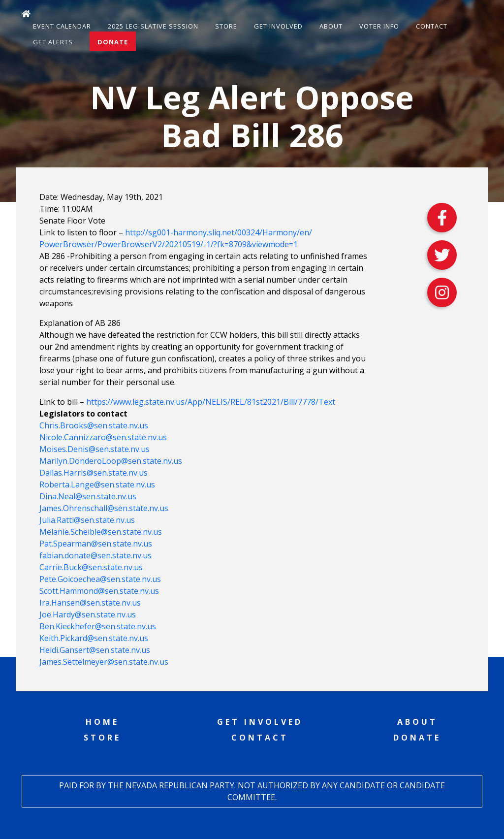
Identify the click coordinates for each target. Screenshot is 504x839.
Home (102, 722)
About (331, 26)
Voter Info (379, 26)
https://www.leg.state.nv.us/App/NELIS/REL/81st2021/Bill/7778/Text (211, 402)
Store (226, 26)
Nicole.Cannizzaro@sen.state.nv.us (103, 437)
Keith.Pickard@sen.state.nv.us (94, 638)
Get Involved (278, 26)
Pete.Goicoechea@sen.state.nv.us (100, 579)
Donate (113, 42)
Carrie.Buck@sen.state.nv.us (91, 567)
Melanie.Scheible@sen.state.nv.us (101, 532)
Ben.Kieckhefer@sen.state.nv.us (98, 626)
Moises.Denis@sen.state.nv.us (94, 449)
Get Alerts (53, 42)
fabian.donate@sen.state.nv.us (95, 555)
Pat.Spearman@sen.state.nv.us (96, 544)
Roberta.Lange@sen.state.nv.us (97, 484)
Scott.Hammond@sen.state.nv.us (99, 591)
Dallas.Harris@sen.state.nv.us (94, 473)
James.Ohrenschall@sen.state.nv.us (104, 508)
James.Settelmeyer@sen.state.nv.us (104, 662)
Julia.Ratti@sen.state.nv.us (87, 520)
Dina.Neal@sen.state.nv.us (88, 496)
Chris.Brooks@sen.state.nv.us (94, 425)
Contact (432, 26)
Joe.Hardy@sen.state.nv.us (88, 614)
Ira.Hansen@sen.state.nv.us (90, 603)
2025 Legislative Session (153, 26)
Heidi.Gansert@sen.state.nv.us (95, 650)
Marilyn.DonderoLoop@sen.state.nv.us (111, 461)
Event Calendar (62, 26)
